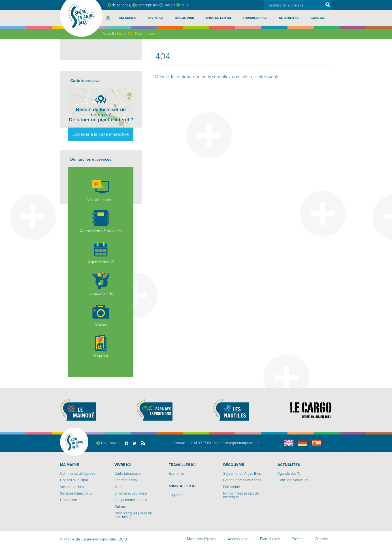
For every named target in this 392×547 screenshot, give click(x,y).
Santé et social (126, 480)
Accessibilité (238, 539)
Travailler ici (255, 18)
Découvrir (185, 18)
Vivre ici (155, 18)
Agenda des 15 (101, 253)
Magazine (101, 346)
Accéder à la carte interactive (101, 134)
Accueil (108, 34)
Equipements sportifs (131, 500)
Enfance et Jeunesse (131, 493)
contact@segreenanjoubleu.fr (237, 443)
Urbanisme (69, 500)
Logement (177, 495)
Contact (318, 18)
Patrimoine (232, 487)
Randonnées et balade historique (241, 495)
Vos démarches (101, 190)
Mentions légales (202, 539)
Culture (120, 507)
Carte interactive (127, 474)
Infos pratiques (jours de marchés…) (133, 515)
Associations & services (101, 221)
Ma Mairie (128, 18)
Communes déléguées (78, 474)
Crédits (297, 539)
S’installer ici (219, 18)
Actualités (289, 18)
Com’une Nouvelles (293, 480)
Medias (101, 315)
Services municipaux (76, 493)
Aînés (119, 487)
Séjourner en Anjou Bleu (242, 474)
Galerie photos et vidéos (242, 480)
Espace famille (101, 284)
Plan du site (270, 539)
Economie (176, 474)
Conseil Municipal (74, 480)
